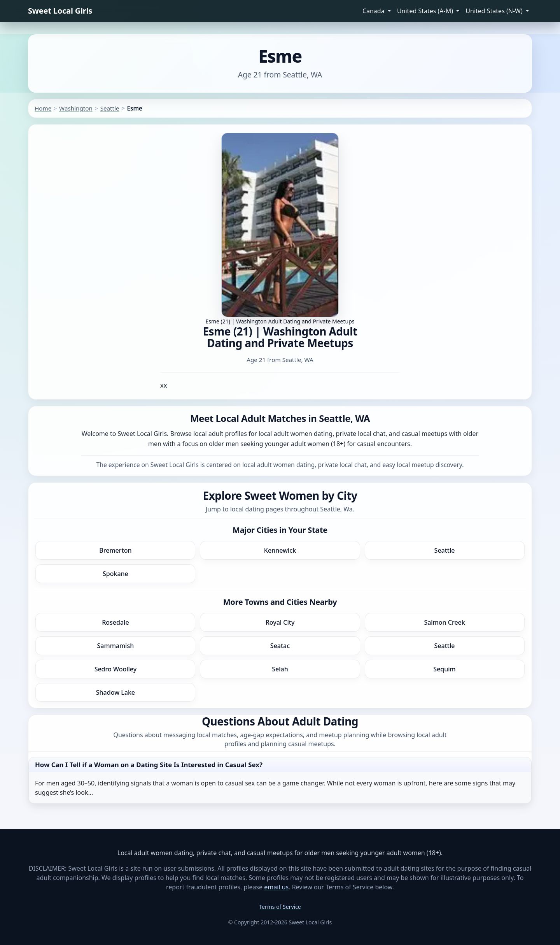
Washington (76, 108)
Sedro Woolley (116, 669)
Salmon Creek (444, 622)
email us (276, 887)
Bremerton (115, 550)
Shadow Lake (115, 692)
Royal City (280, 622)
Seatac (280, 646)
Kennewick (280, 550)
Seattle (110, 108)
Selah (280, 669)
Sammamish (116, 646)
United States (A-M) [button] (426, 11)
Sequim (444, 669)
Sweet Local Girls (60, 11)
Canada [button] (374, 11)
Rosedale (115, 622)
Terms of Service (280, 907)
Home (43, 108)
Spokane (115, 574)
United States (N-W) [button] (495, 11)
